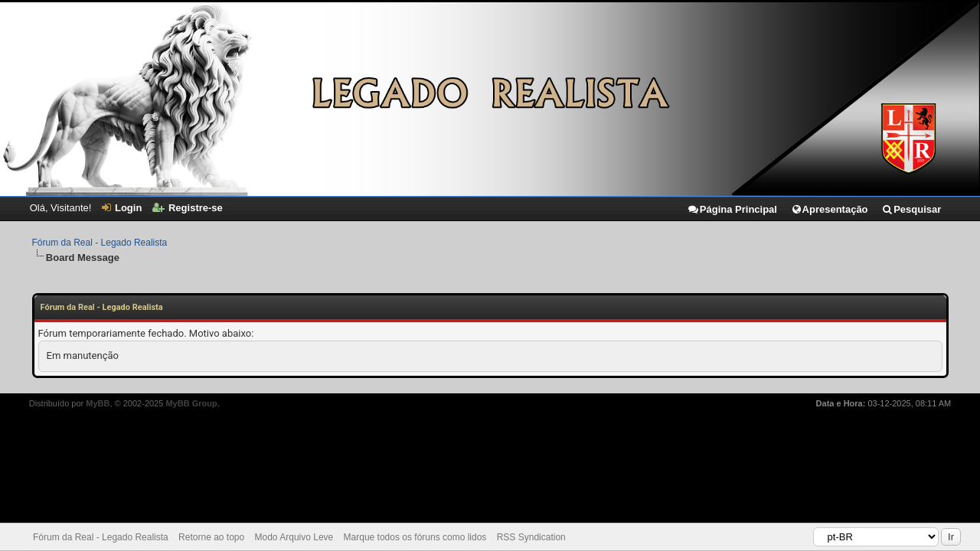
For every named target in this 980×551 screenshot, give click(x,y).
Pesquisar (911, 209)
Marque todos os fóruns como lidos (415, 537)
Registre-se (188, 208)
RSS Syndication (531, 537)
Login (122, 208)
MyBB (98, 403)
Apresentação (830, 209)
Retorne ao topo (211, 537)
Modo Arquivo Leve (294, 537)
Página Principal (732, 209)
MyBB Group (191, 403)
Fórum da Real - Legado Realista (100, 243)
